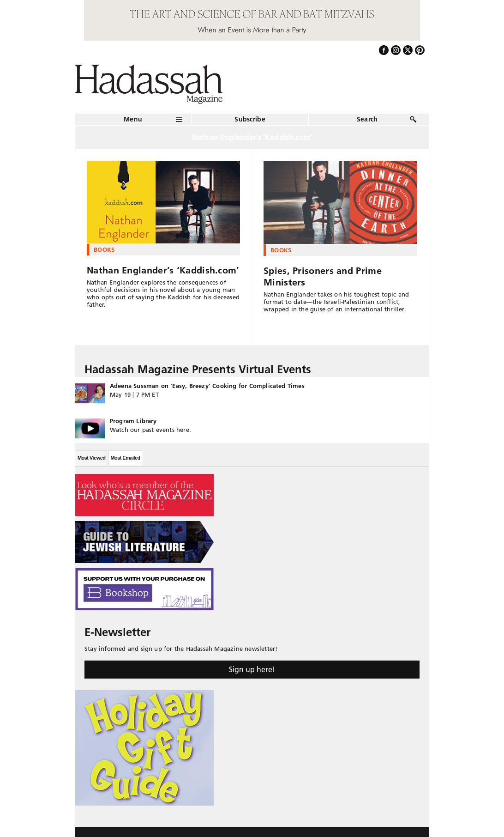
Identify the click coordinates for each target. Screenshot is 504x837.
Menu (133, 119)
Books (104, 249)
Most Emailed (125, 458)
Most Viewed (91, 458)
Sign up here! (252, 669)
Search (367, 119)
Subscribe (250, 119)
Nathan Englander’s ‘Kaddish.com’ (163, 270)
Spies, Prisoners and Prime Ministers (323, 276)
